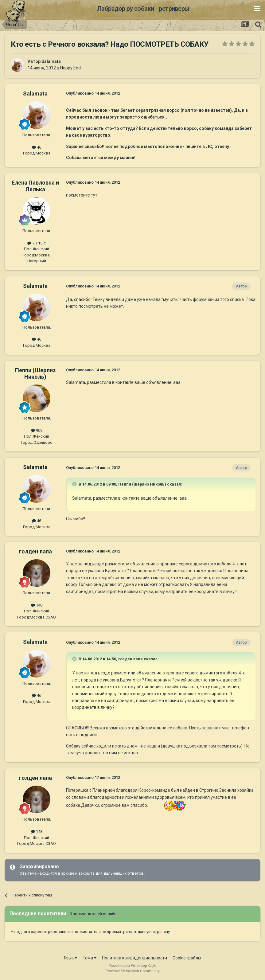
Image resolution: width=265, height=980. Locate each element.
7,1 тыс (37, 243)
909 (37, 430)
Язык (70, 958)
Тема (90, 958)
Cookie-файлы (187, 958)
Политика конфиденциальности (134, 958)
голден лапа (35, 551)
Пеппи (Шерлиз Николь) (35, 374)
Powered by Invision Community (133, 971)
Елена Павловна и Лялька (35, 186)
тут (94, 195)
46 (37, 147)
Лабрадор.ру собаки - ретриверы (143, 9)
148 (37, 605)
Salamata (51, 61)
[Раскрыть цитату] (75, 484)
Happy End (70, 68)
